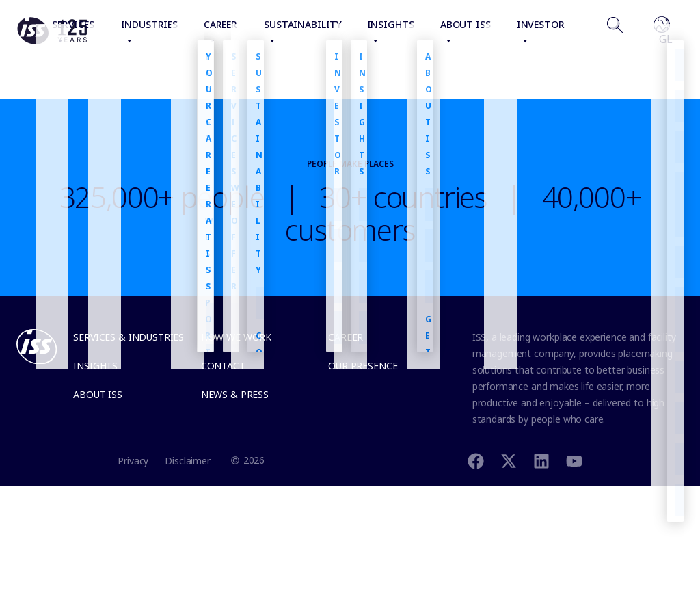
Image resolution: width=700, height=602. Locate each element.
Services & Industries (129, 337)
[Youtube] (574, 460)
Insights (95, 366)
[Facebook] (476, 460)
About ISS (98, 394)
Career (346, 337)
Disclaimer (188, 461)
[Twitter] (509, 460)
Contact (223, 366)
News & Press (235, 394)
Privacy (133, 461)
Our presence (363, 366)
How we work (236, 337)
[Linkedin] (541, 460)
